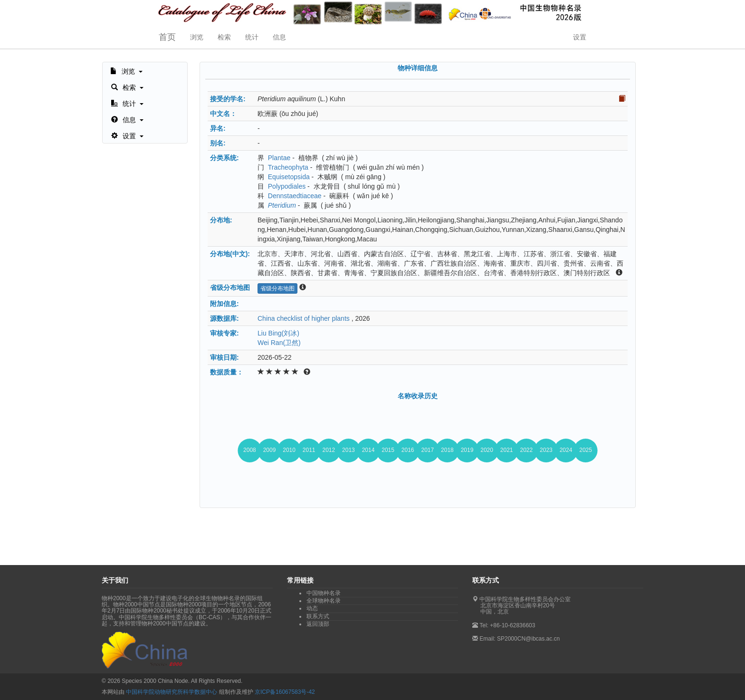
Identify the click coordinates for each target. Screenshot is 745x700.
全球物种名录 (324, 601)
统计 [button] (252, 37)
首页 (167, 37)
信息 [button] (279, 37)
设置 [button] (580, 37)
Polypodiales (287, 186)
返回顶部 (318, 624)
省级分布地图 (277, 288)
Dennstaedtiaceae (295, 196)
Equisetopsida (289, 177)
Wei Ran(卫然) (279, 343)
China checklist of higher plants (304, 318)
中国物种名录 (324, 593)
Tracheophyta (288, 167)
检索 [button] (224, 37)
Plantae (279, 158)
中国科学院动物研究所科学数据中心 (172, 692)
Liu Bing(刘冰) (278, 333)
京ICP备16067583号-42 (285, 692)
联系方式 (318, 616)
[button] (126, 70)
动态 (312, 608)
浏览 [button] (197, 37)
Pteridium (282, 205)
